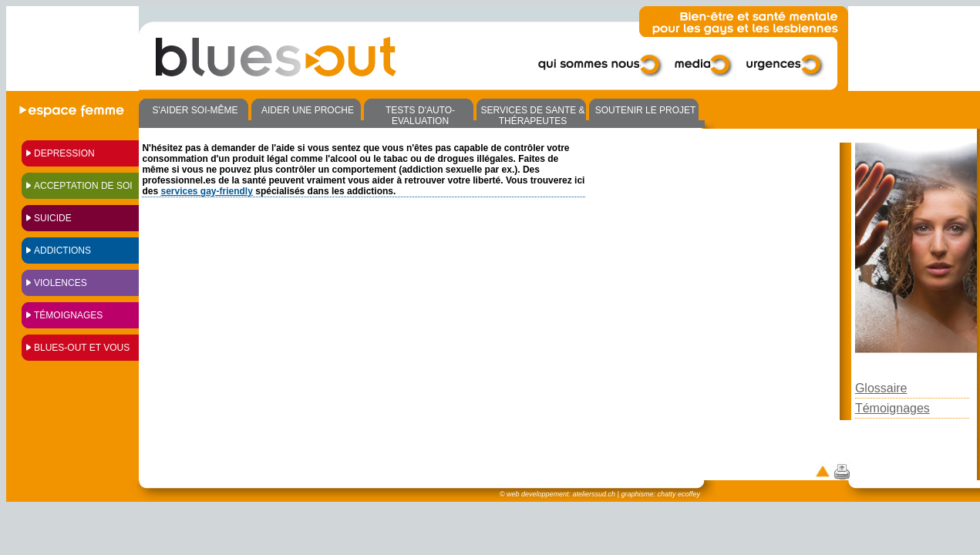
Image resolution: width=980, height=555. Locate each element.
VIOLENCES (61, 283)
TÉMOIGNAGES (68, 315)
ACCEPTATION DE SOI (83, 186)
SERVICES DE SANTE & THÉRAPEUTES (532, 116)
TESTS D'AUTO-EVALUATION (420, 116)
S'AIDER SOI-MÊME (195, 110)
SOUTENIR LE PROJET (646, 110)
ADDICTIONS (62, 251)
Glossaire (881, 388)
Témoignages (892, 408)
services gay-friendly (206, 191)
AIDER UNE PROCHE (308, 110)
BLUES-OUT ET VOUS (82, 348)
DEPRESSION (64, 153)
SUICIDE (53, 218)
